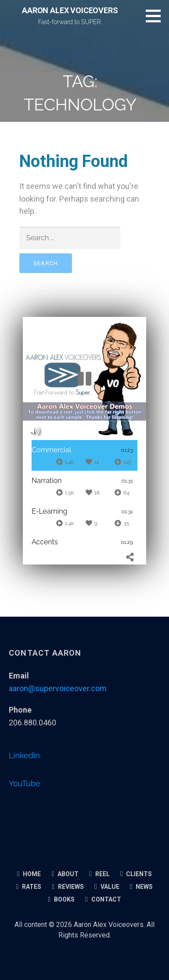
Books (61, 899)
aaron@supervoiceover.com (58, 688)
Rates (29, 887)
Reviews (68, 887)
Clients (136, 874)
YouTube (25, 783)
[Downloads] (123, 462)
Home (29, 874)
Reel (99, 874)
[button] (156, 16)
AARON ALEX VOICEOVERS (70, 10)
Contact (103, 899)
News (142, 887)
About (65, 874)
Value (107, 887)
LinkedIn (24, 755)
